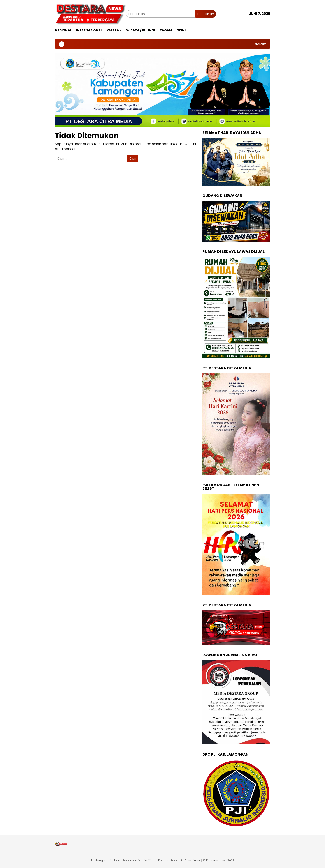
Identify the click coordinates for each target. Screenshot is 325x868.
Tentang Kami (101, 860)
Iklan (117, 860)
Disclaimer (192, 860)
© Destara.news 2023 (219, 860)
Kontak (163, 860)
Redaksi (176, 860)
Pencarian (206, 14)
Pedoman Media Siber (139, 860)
